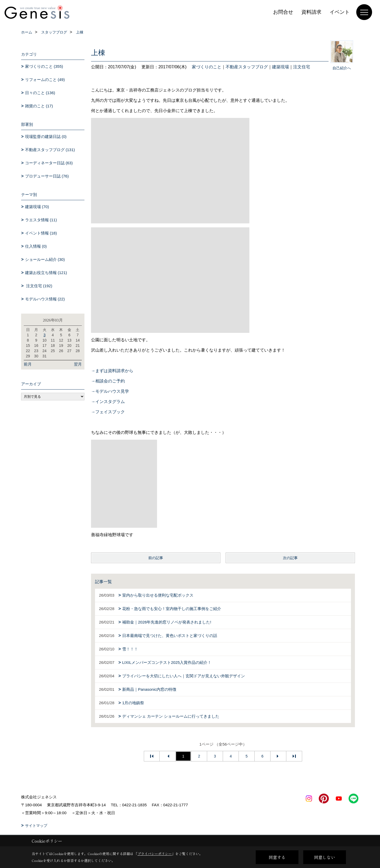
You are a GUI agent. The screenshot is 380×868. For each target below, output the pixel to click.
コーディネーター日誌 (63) (49, 163)
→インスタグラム (108, 402)
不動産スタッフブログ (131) (50, 150)
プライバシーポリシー (155, 854)
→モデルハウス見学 (110, 391)
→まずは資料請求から (112, 371)
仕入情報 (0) (36, 246)
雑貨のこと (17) (39, 106)
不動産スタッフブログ (247, 67)
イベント (340, 12)
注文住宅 (302, 67)
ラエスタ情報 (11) (41, 220)
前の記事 (156, 558)
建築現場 (281, 67)
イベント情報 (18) (41, 233)
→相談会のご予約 (108, 381)
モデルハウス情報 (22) (45, 299)
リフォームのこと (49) (45, 80)
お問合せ (283, 12)
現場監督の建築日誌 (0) (46, 136)
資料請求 (311, 12)
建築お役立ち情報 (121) (46, 273)
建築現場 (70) (37, 207)
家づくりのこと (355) (44, 66)
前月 (28, 364)
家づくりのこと (207, 67)
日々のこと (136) (40, 93)
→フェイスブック (108, 412)
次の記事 (290, 558)
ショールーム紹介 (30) (45, 259)
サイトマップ (36, 826)
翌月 (78, 364)
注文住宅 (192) (39, 286)
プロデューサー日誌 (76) (47, 176)
